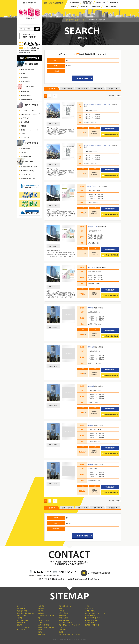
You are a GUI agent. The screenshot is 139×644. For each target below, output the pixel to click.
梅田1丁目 (41, 608)
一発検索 (20, 618)
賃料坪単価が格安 (64, 620)
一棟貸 (87, 606)
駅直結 (61, 608)
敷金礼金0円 (62, 616)
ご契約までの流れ (22, 611)
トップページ (21, 606)
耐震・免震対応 (63, 613)
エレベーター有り (91, 623)
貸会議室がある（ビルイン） (94, 618)
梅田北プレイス (92, 186)
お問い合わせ (21, 623)
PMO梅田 (91, 308)
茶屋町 (40, 623)
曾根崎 (40, 630)
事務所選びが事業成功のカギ (26, 613)
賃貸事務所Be (21, 608)
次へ (55, 96)
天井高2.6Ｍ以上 (90, 616)
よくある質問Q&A (22, 620)
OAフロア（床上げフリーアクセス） (96, 613)
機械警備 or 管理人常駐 (92, 625)
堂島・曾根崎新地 (44, 625)
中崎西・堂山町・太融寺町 (46, 627)
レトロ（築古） (63, 630)
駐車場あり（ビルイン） (92, 620)
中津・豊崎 (42, 634)
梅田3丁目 (41, 613)
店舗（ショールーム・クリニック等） (70, 634)
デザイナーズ (62, 627)
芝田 (40, 618)
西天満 (40, 632)
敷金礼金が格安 (63, 618)
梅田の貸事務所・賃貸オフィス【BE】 (76, 20)
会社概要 (20, 625)
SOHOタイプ (89, 608)
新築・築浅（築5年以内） (66, 606)
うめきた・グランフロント (46, 616)
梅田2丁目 (41, 611)
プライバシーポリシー (24, 627)
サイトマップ (21, 630)
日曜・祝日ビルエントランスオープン (70, 625)
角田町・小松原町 (44, 620)
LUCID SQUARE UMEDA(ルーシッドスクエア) (98, 104)
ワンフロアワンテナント (66, 623)
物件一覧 (41, 606)
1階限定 (61, 632)
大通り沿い (62, 611)
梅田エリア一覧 (22, 616)
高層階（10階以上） (91, 611)
